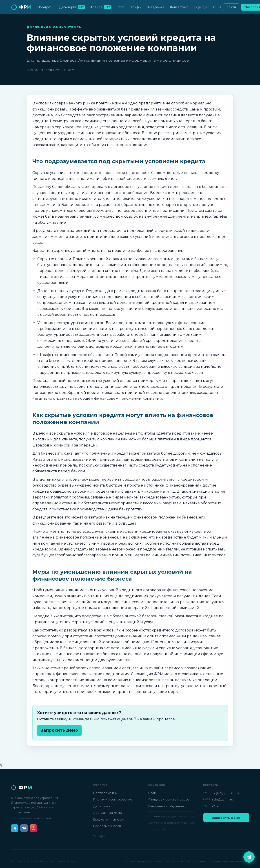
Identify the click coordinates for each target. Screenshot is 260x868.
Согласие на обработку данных (171, 823)
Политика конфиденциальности (171, 816)
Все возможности (107, 826)
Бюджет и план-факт (109, 819)
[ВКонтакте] (24, 828)
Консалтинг (179, 7)
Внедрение (156, 7)
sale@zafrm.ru (42, 818)
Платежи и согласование (113, 799)
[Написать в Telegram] (249, 857)
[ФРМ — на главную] (21, 7)
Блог (120, 7)
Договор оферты (161, 829)
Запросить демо (59, 730)
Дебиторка (72, 7)
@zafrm (218, 806)
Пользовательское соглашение (229, 861)
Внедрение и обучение (166, 806)
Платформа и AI (105, 793)
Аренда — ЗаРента (108, 813)
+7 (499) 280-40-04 (208, 7)
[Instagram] (33, 828)
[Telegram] (15, 828)
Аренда (101, 7)
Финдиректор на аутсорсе (169, 799)
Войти (231, 7)
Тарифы (135, 7)
